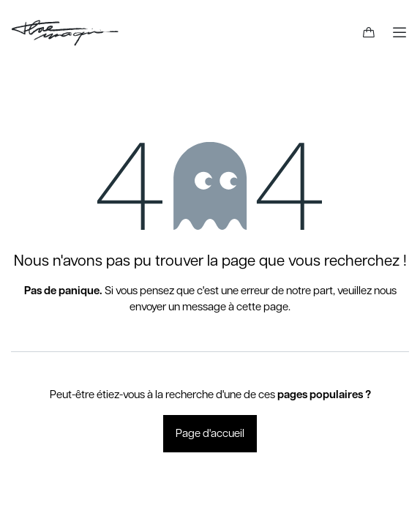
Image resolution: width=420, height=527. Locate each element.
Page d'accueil (210, 434)
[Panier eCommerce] (369, 33)
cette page (262, 307)
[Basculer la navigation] (400, 33)
